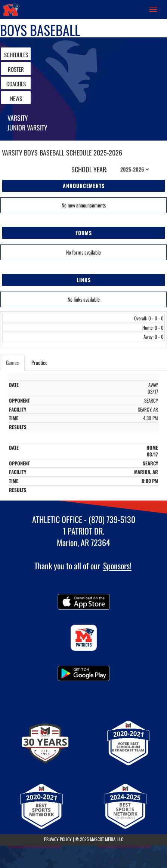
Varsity (18, 118)
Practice (39, 362)
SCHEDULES (16, 55)
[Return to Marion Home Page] (11, 9)
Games (12, 362)
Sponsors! (117, 566)
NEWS (16, 98)
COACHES (16, 84)
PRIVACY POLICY (58, 839)
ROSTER (16, 69)
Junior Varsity (27, 127)
